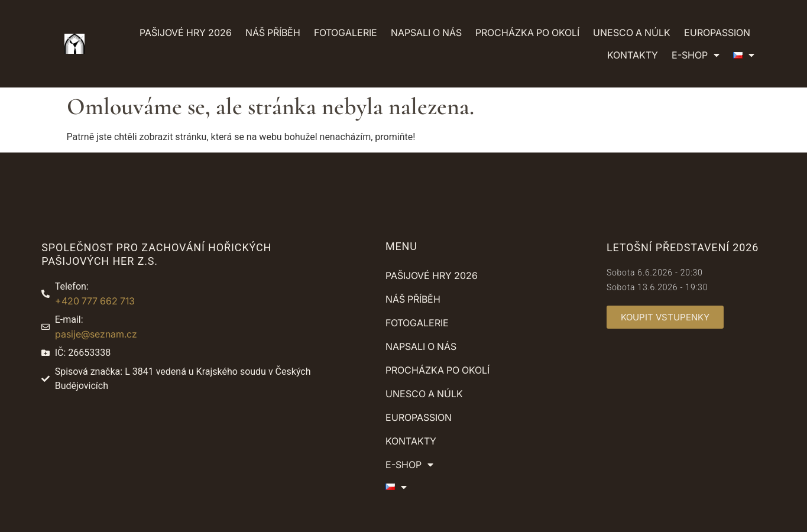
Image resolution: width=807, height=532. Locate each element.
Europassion (717, 33)
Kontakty (633, 55)
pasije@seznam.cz (96, 334)
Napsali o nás (426, 33)
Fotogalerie (346, 33)
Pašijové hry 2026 (186, 33)
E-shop (696, 55)
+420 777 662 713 (95, 301)
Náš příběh (273, 33)
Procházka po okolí (527, 33)
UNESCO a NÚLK (632, 33)
